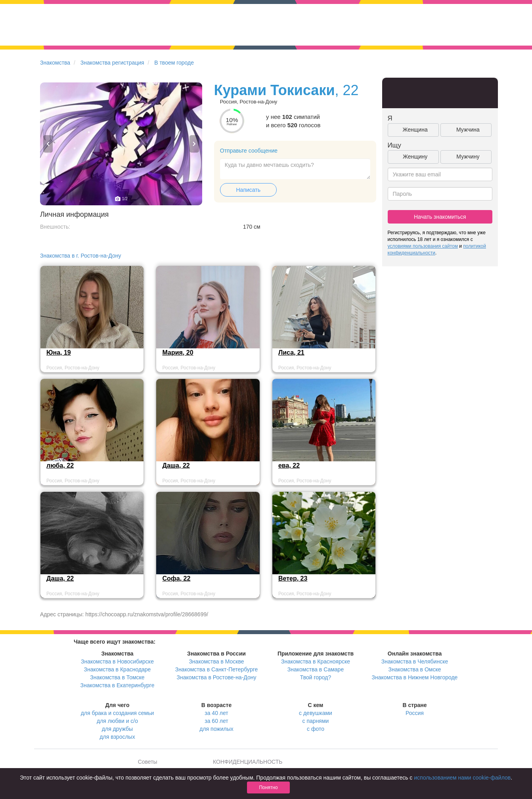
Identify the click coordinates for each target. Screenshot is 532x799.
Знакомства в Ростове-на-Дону (217, 677)
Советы (148, 762)
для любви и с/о (117, 721)
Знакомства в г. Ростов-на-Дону (81, 256)
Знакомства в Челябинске (415, 661)
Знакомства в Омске (415, 669)
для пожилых (216, 729)
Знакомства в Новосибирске (117, 661)
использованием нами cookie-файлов (462, 778)
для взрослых (117, 737)
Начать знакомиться (440, 217)
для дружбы (117, 729)
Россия (415, 713)
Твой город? (316, 677)
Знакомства (55, 63)
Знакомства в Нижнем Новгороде (415, 677)
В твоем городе (174, 63)
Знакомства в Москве (216, 661)
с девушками (316, 713)
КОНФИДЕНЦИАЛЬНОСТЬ (248, 762)
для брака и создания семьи (118, 713)
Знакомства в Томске (117, 677)
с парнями (316, 721)
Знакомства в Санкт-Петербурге (217, 669)
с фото (316, 729)
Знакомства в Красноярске (316, 661)
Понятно (268, 788)
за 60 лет (216, 721)
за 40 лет (216, 713)
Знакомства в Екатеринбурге (118, 685)
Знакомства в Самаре (316, 669)
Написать (248, 190)
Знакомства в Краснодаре (118, 669)
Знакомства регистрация (112, 63)
